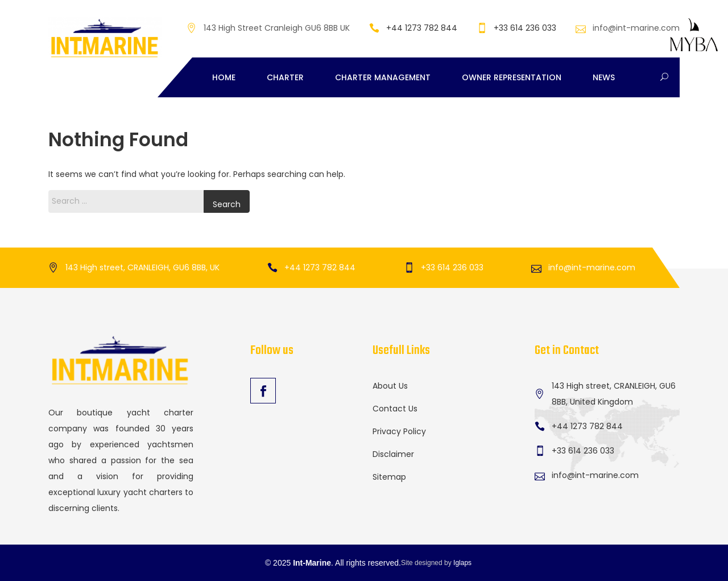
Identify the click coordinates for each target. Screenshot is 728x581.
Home (224, 77)
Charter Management (383, 77)
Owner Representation (512, 77)
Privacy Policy (399, 431)
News (604, 77)
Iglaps (462, 563)
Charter (285, 77)
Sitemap (389, 477)
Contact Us (395, 409)
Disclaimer (393, 454)
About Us (390, 386)
